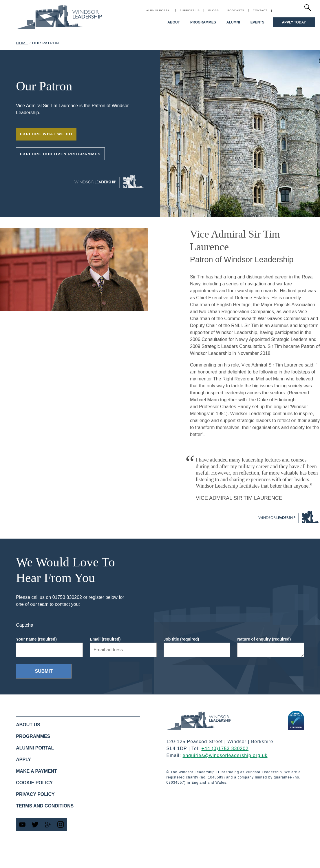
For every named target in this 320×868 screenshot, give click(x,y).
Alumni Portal (159, 10)
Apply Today (294, 22)
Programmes (203, 22)
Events (257, 22)
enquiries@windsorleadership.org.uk (225, 755)
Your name (36, 639)
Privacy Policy (35, 794)
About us (28, 725)
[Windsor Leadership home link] (59, 17)
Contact (260, 10)
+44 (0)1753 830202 (225, 748)
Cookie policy (34, 783)
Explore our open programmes (60, 154)
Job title (181, 639)
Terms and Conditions (45, 806)
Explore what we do (46, 134)
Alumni (233, 22)
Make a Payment (36, 771)
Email (105, 639)
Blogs (214, 10)
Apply (23, 759)
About (174, 22)
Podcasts (236, 10)
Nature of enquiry (264, 639)
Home (22, 43)
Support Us (190, 10)
